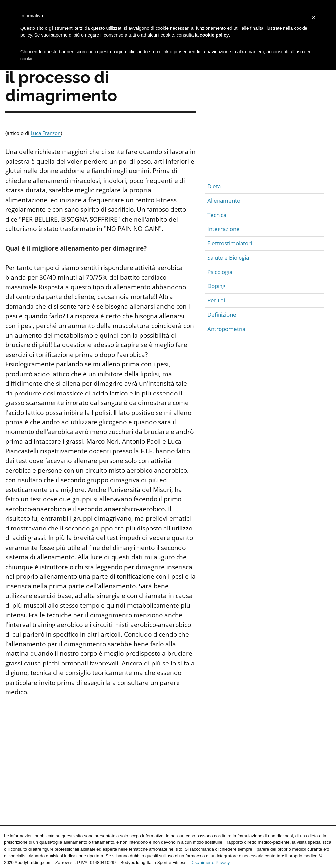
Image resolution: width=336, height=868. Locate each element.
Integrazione (223, 229)
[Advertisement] (100, 753)
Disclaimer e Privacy (210, 863)
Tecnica (217, 215)
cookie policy (214, 35)
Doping (216, 286)
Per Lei (216, 300)
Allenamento (224, 200)
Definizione (222, 314)
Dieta (214, 186)
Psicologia (220, 272)
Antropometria (226, 329)
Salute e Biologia (228, 257)
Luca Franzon (46, 133)
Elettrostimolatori (230, 243)
